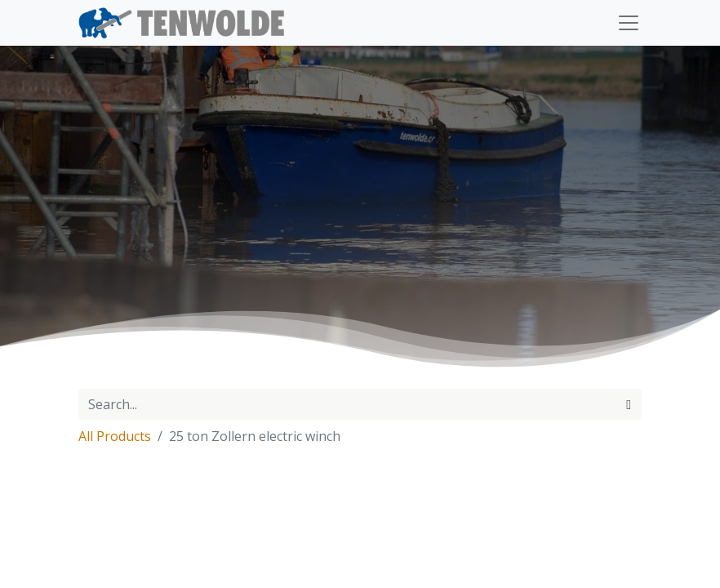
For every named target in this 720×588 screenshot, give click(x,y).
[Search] (629, 404)
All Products (115, 436)
